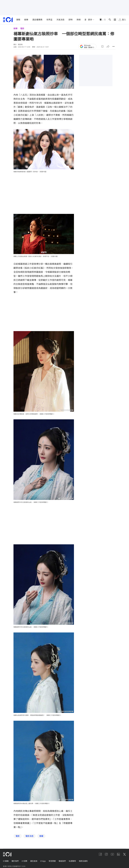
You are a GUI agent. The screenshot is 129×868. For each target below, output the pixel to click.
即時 (71, 20)
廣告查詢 (34, 861)
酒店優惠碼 (37, 20)
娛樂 (26, 20)
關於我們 (15, 861)
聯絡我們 (62, 861)
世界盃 (49, 20)
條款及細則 (83, 861)
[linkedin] (118, 854)
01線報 (6, 861)
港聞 (18, 20)
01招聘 (24, 861)
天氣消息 (60, 20)
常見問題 (52, 861)
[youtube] (112, 854)
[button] (102, 46)
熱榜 (79, 20)
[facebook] (100, 854)
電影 (22, 28)
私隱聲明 (72, 861)
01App (43, 861)
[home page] (8, 20)
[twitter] (124, 854)
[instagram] (106, 854)
